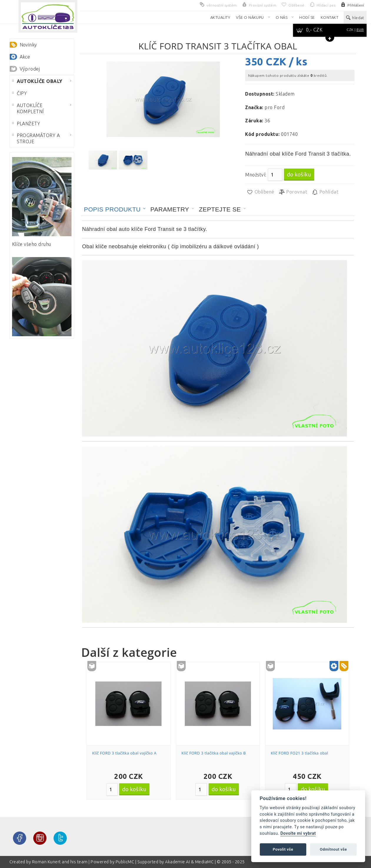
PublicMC (125, 862)
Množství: (256, 175)
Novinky (28, 45)
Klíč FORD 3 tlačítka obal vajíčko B (214, 753)
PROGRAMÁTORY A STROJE (36, 138)
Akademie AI (177, 862)
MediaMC (204, 862)
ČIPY (20, 93)
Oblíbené (260, 192)
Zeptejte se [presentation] (220, 209)
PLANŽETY (26, 124)
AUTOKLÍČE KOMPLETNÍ (28, 108)
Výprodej (30, 69)
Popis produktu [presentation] (112, 209)
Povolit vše (283, 849)
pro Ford (274, 107)
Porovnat (293, 192)
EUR (360, 30)
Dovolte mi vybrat (298, 833)
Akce (25, 57)
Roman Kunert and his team (60, 862)
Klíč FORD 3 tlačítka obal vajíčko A (124, 753)
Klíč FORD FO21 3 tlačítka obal (299, 753)
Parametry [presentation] (170, 209)
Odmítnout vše (333, 849)
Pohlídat (325, 192)
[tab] (115, 209)
